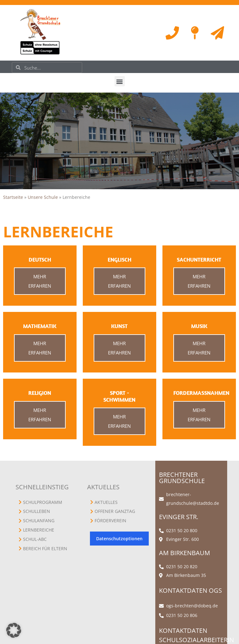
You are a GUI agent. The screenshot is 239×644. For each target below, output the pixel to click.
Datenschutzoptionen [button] (119, 539)
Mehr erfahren (40, 281)
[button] (120, 81)
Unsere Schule (43, 197)
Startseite (13, 197)
